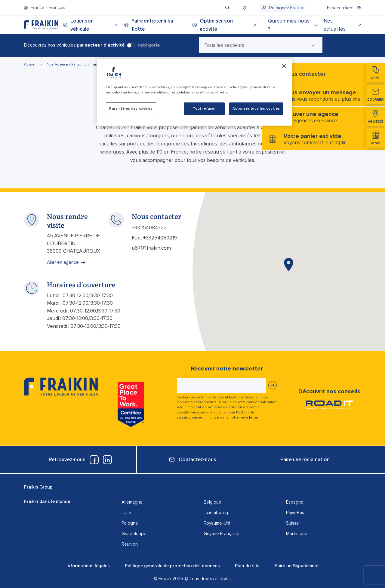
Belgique (213, 502)
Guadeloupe (134, 534)
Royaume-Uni (217, 523)
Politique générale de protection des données (172, 566)
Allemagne (132, 502)
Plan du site (247, 566)
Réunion (130, 544)
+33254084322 (149, 228)
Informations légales (88, 566)
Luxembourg (216, 513)
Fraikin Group (38, 487)
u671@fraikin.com (151, 248)
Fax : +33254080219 (154, 238)
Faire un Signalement (297, 566)
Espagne (295, 502)
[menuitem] (233, 8)
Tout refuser (204, 109)
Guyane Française (222, 534)
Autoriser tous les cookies (256, 109)
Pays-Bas (295, 513)
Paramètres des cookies (131, 109)
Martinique (297, 534)
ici (219, 402)
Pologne (130, 523)
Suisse (293, 523)
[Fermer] (284, 66)
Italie (126, 513)
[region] (195, 92)
